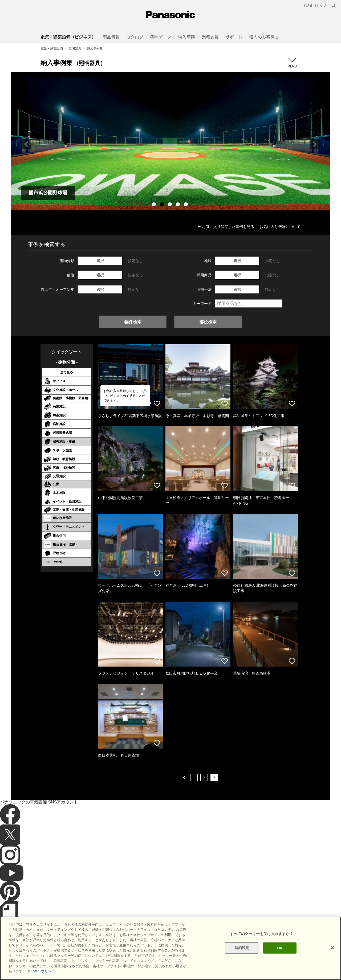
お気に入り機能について (280, 226)
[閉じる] (332, 948)
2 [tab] (163, 205)
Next (315, 144)
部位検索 (208, 322)
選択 (100, 261)
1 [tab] (155, 205)
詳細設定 (242, 948)
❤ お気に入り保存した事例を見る (226, 226)
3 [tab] (170, 205)
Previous (26, 144)
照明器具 (75, 48)
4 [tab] (178, 205)
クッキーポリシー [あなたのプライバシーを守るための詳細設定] (41, 971)
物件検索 (133, 322)
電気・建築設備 (52, 48)
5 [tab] (186, 205)
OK (280, 948)
